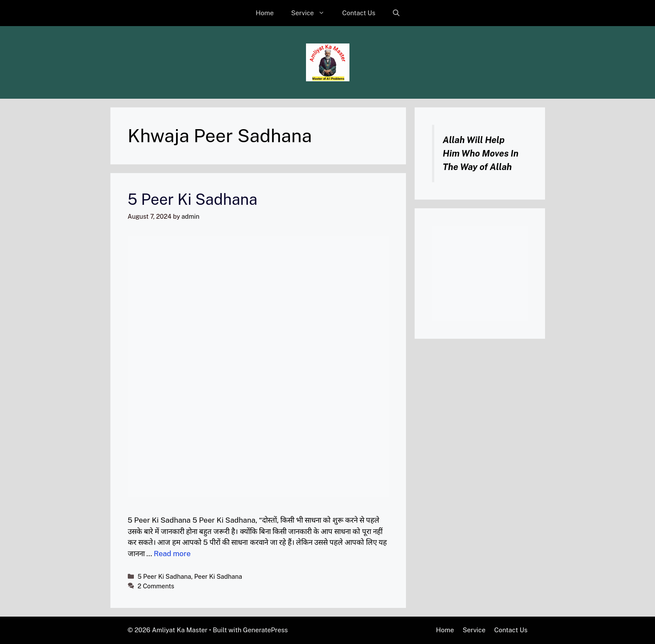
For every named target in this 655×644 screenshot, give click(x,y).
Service (313, 13)
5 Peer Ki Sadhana (193, 199)
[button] (396, 13)
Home (264, 13)
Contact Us (359, 13)
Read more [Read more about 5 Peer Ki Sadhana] (172, 554)
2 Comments (156, 586)
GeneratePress (265, 630)
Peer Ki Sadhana (218, 576)
